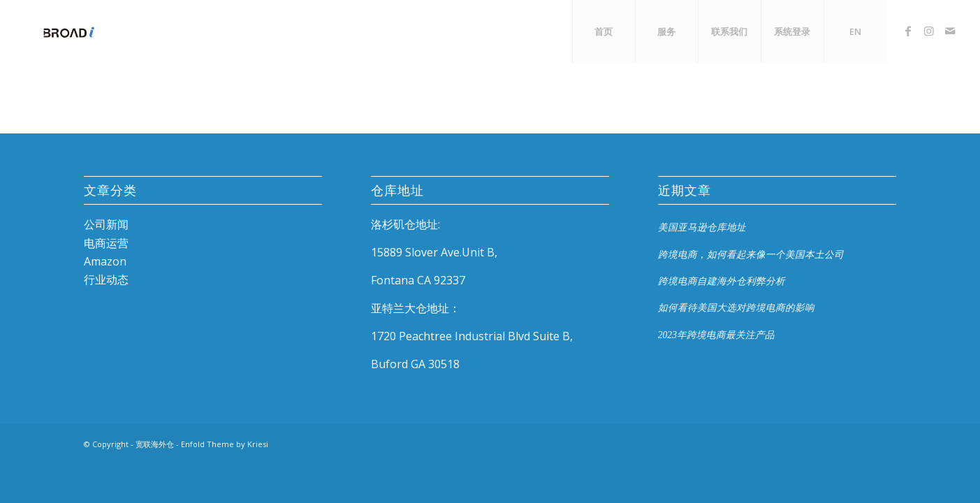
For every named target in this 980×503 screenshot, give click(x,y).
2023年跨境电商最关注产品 (716, 335)
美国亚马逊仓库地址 (702, 227)
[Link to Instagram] (929, 31)
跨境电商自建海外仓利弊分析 (722, 281)
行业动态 (106, 279)
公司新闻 (106, 224)
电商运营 (106, 243)
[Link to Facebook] (908, 31)
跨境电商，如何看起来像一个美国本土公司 (751, 255)
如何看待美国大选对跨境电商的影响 (736, 308)
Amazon (105, 261)
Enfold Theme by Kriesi (225, 444)
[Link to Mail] (950, 31)
